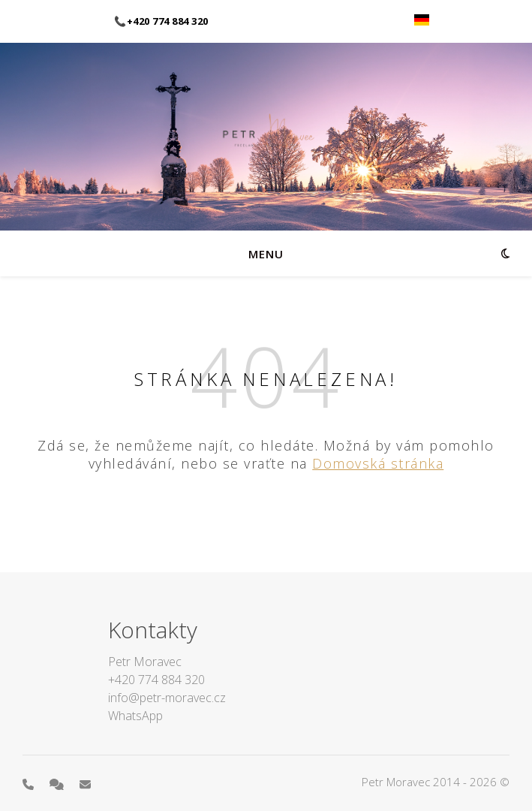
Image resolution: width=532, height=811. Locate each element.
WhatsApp (135, 716)
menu (266, 254)
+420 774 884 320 (156, 680)
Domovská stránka (378, 463)
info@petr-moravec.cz (167, 698)
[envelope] (85, 784)
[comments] (58, 784)
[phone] (30, 784)
